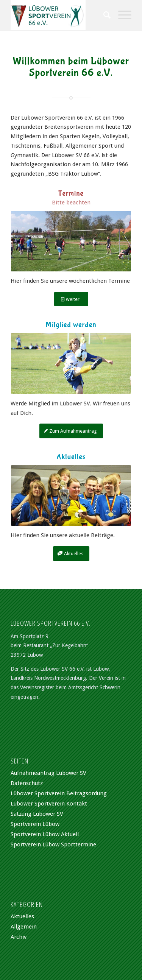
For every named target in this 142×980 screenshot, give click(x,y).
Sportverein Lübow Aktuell (45, 834)
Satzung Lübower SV (37, 814)
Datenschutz (27, 783)
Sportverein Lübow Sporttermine (53, 844)
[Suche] (103, 15)
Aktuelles (22, 916)
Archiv (19, 937)
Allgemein (24, 927)
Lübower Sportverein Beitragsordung (59, 793)
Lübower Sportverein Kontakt (49, 804)
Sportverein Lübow (35, 824)
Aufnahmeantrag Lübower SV (48, 773)
